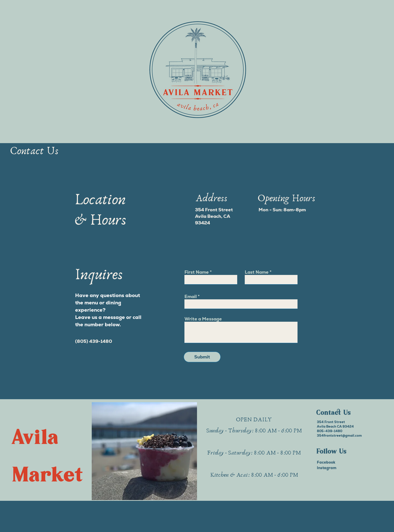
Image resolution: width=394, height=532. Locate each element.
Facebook (326, 462)
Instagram (327, 468)
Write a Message (203, 319)
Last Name (257, 272)
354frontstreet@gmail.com (339, 436)
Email (191, 297)
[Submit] (202, 357)
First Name (197, 272)
